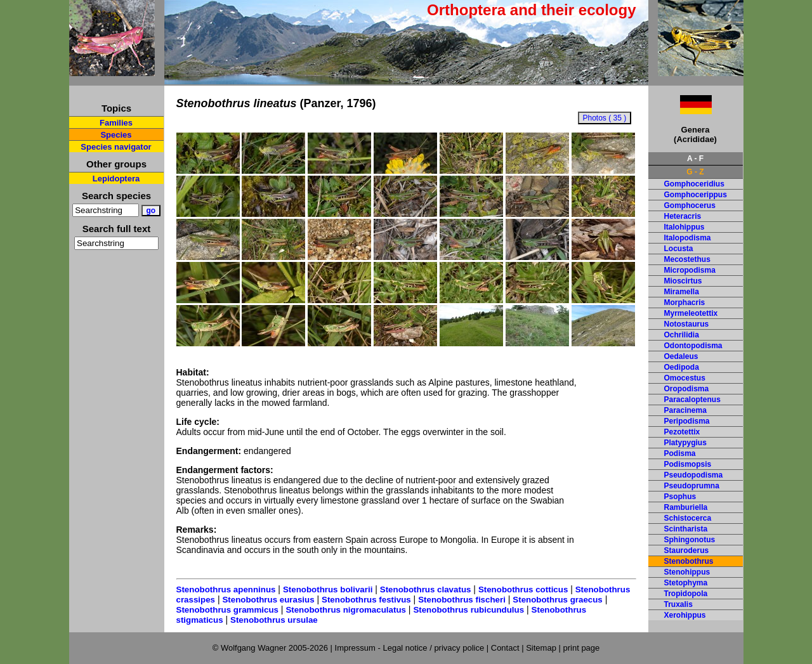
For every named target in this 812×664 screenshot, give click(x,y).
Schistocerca (688, 518)
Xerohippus (685, 615)
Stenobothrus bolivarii (328, 589)
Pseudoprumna (692, 486)
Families (116, 123)
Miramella (682, 292)
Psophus (680, 497)
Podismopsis (688, 464)
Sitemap (541, 648)
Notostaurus (687, 324)
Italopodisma (688, 238)
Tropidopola (686, 594)
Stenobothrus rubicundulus (468, 610)
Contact (505, 648)
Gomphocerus (690, 205)
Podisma (680, 453)
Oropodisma (687, 389)
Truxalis (678, 604)
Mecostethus (687, 259)
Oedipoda (682, 367)
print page (581, 648)
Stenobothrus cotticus (523, 589)
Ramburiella (686, 507)
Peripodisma (687, 421)
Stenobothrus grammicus (227, 610)
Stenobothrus (689, 561)
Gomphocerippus (696, 195)
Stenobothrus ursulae (274, 620)
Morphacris (685, 303)
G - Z (695, 172)
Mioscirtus (683, 281)
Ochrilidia (682, 335)
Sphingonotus (690, 540)
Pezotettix (682, 432)
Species (116, 135)
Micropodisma (690, 270)
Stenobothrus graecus (557, 600)
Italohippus (684, 227)
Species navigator (116, 147)
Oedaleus (681, 356)
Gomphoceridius (694, 184)
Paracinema (685, 410)
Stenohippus (687, 572)
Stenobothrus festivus (366, 600)
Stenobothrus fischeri (462, 600)
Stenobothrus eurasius (268, 600)
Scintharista (686, 529)
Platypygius (685, 443)
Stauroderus (687, 550)
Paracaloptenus (692, 400)
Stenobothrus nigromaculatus (346, 610)
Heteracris (683, 216)
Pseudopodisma (694, 475)
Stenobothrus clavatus (426, 589)
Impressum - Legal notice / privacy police (411, 648)
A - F (695, 159)
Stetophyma (686, 583)
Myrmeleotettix (691, 313)
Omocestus (685, 378)
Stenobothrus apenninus (226, 589)
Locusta (679, 249)
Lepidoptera (116, 179)
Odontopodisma (693, 346)
